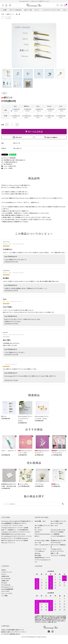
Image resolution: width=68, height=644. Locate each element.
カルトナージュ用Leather (15, 10)
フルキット (37, 10)
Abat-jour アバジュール (8, 543)
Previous (2, 10)
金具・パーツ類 (28, 10)
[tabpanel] (34, 45)
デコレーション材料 (18, 530)
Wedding (37, 553)
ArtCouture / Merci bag (9, 521)
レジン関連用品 (55, 534)
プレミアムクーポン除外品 (58, 555)
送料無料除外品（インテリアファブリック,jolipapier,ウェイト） (43, 560)
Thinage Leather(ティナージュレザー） (13, 528)
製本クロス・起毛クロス (8, 540)
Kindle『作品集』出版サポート (24, 521)
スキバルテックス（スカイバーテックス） (21, 536)
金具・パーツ (5, 530)
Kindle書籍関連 (6, 523)
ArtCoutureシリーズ (7, 587)
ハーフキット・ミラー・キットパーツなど (51, 10)
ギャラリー (4, 574)
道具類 (10, 530)
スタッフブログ (5, 591)
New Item (54, 525)
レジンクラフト (20, 532)
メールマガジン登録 (7, 634)
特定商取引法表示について (17, 630)
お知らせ (4, 570)
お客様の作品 (5, 576)
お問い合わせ (17, 137)
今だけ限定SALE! (16, 523)
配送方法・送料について (8, 632)
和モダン (37, 536)
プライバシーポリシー (21, 632)
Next (66, 10)
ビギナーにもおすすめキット (42, 545)
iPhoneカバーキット (41, 549)
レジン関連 (4, 596)
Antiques (4, 583)
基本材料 (26, 530)
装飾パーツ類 (54, 553)
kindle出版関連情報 (7, 589)
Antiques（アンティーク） (8, 538)
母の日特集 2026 (40, 521)
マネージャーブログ (7, 593)
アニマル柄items (40, 551)
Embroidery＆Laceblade (42, 534)
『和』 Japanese (24, 538)
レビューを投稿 (7, 168)
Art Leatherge (6, 536)
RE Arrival (9, 16)
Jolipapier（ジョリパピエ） (9, 532)
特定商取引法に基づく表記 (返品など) (13, 160)
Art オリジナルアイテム (57, 551)
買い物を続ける (7, 164)
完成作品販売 (5, 534)
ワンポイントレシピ (6, 572)
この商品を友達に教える (9, 162)
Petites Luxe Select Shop (17, 534)
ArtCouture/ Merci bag (58, 530)
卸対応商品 (8, 18)
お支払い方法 (5, 630)
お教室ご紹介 (5, 581)
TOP (2, 16)
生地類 (5, 10)
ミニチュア (27, 532)
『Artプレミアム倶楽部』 (57, 532)
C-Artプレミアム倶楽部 (21, 540)
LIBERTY (37, 532)
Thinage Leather (56, 549)
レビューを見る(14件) (9, 166)
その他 (17, 538)
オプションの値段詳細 (8, 158)
